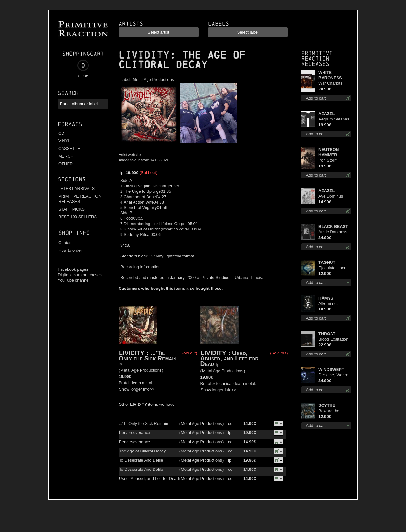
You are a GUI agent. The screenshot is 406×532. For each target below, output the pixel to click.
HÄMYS (326, 298)
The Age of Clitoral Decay (142, 451)
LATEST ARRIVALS (76, 188)
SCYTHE (327, 405)
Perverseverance (134, 433)
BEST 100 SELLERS (78, 217)
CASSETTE (69, 149)
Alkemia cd (329, 304)
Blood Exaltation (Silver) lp (333, 339)
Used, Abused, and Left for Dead (229, 358)
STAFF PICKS (72, 209)
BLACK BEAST (333, 227)
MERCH (66, 156)
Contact (65, 243)
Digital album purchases (80, 275)
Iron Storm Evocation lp (330, 161)
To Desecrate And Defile (141, 460)
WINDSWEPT (331, 370)
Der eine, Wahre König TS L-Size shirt (333, 375)
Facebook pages (73, 269)
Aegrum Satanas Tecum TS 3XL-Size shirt (334, 119)
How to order (70, 250)
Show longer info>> (137, 389)
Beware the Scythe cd (329, 411)
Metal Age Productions (153, 79)
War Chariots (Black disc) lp (331, 84)
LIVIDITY (144, 55)
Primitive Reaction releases (317, 58)
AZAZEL (327, 114)
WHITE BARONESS (330, 75)
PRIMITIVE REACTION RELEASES (80, 199)
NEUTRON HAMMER (329, 152)
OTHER (66, 164)
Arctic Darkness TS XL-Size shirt (333, 232)
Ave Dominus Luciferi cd (331, 196)
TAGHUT (327, 262)
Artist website (130, 155)
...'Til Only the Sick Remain (147, 356)
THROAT (327, 334)
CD (61, 133)
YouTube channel (74, 280)
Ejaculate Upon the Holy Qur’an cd (333, 268)
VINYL (64, 141)
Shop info (74, 233)
